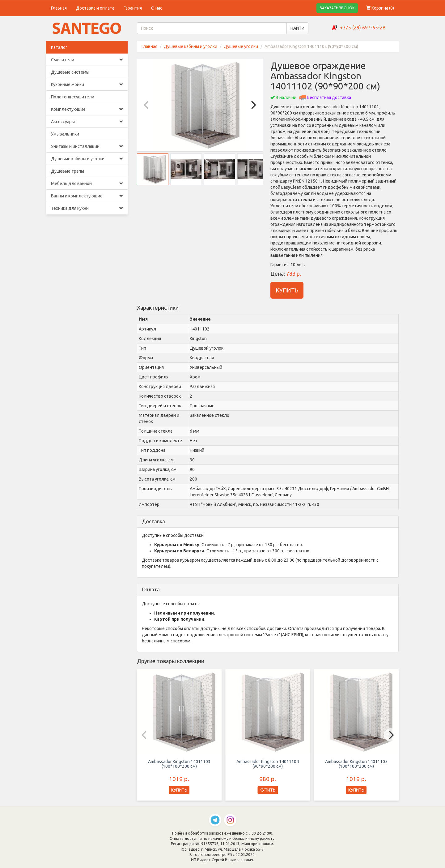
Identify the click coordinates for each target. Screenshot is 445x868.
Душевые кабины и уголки (87, 159)
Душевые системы (70, 72)
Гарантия (133, 8)
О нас (157, 8)
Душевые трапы (68, 171)
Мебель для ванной (87, 184)
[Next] (253, 105)
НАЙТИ (297, 28)
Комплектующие (87, 109)
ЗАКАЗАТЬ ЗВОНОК (337, 8)
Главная (59, 8)
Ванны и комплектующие (87, 196)
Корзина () (380, 8)
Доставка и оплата (95, 8)
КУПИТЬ (287, 290)
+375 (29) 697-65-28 (363, 28)
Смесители (87, 60)
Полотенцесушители (73, 97)
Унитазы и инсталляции (87, 146)
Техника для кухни (87, 208)
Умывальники (65, 134)
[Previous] (147, 105)
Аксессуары (87, 122)
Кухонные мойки (87, 84)
